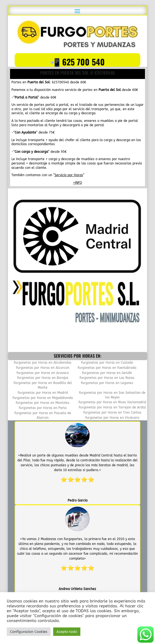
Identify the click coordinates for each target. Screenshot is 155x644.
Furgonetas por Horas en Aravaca (43, 373)
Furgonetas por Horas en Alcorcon (43, 368)
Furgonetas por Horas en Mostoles (43, 403)
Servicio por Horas (69, 175)
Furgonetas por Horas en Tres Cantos (112, 413)
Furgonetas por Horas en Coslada (107, 363)
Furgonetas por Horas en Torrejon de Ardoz (112, 407)
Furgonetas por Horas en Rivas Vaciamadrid (112, 402)
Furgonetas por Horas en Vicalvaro (112, 418)
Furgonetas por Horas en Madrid (43, 393)
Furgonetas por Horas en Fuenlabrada (107, 368)
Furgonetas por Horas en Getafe (107, 373)
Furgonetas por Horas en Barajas (43, 378)
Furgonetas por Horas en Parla (43, 408)
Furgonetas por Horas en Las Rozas (107, 378)
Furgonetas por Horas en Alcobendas (43, 363)
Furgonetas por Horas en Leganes (107, 383)
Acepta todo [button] (67, 632)
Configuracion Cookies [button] (29, 632)
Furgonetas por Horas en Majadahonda (43, 398)
